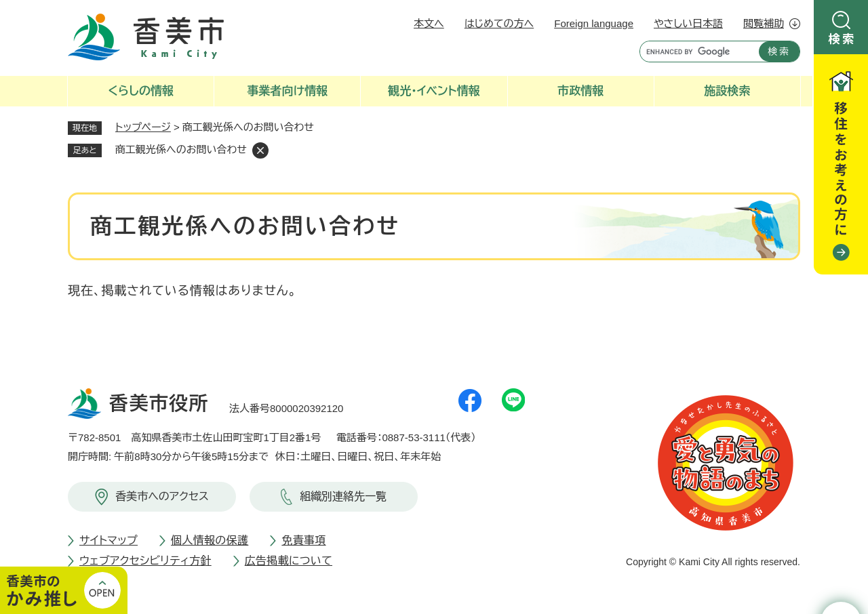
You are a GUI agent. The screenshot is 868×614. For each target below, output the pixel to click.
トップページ (143, 127)
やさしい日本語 (688, 23)
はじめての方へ (499, 23)
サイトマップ (108, 540)
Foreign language (594, 23)
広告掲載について (289, 561)
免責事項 (303, 540)
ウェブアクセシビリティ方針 (145, 561)
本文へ (429, 23)
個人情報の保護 (210, 540)
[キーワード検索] (696, 52)
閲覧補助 (764, 23)
